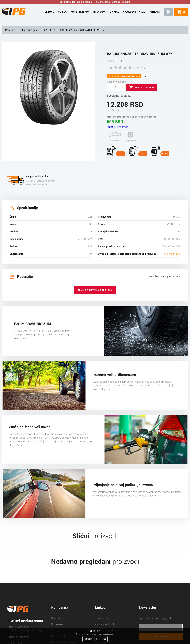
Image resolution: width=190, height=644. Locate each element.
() (183, 12)
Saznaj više (101, 639)
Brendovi (99, 12)
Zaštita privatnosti (105, 624)
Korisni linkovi (80, 12)
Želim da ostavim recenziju (95, 290)
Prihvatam (88, 639)
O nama (114, 12)
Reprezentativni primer (117, 127)
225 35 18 (50, 30)
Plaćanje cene (102, 618)
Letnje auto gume (29, 30)
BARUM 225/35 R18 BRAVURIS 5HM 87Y (82, 30)
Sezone (49, 12)
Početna (10, 30)
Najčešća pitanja (134, 12)
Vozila (62, 12)
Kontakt (155, 12)
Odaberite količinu (117, 82)
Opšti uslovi (57, 624)
